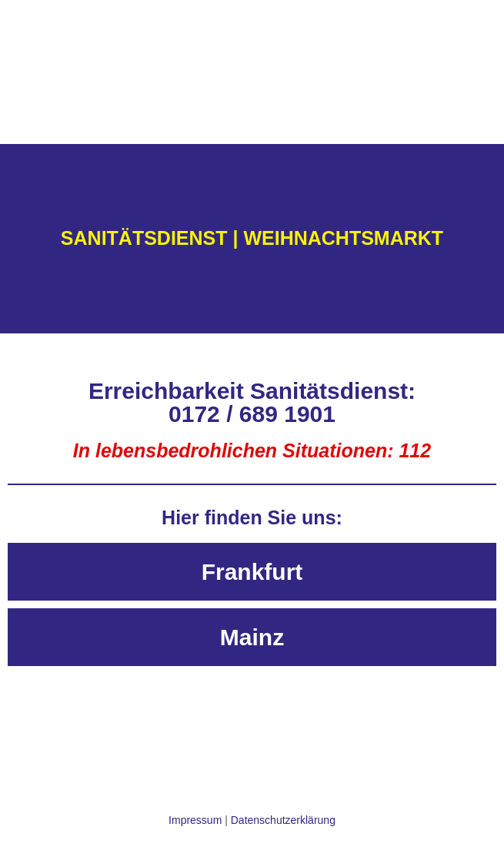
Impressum (195, 820)
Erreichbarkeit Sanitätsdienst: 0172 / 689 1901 (252, 402)
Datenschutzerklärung (283, 820)
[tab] (252, 572)
